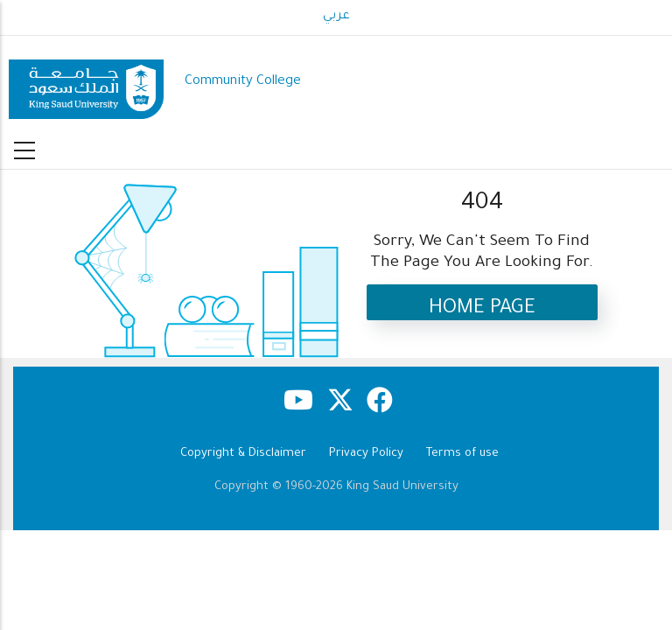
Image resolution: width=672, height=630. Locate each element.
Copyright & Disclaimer (243, 454)
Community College (243, 82)
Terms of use (462, 454)
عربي (336, 17)
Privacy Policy (366, 454)
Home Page (482, 309)
